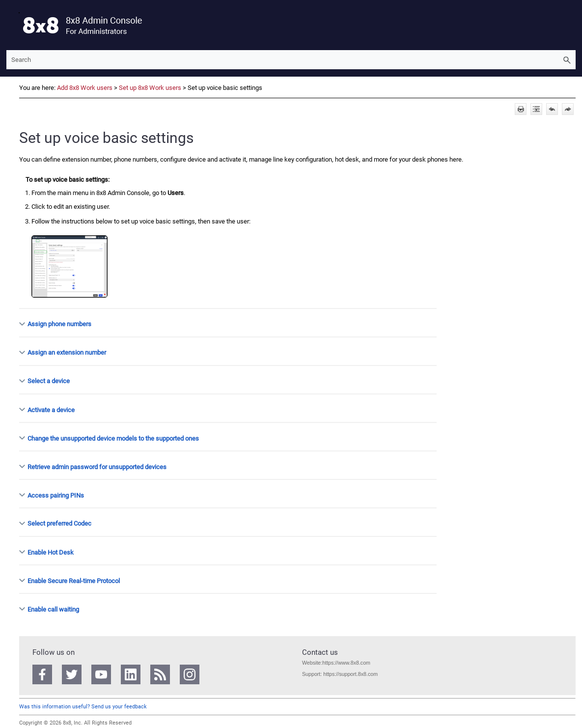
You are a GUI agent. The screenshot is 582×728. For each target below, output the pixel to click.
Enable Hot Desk (51, 552)
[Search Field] (291, 60)
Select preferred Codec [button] (55, 523)
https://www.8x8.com (346, 663)
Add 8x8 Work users (85, 88)
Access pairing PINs (56, 495)
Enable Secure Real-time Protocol (74, 580)
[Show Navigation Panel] (12, 25)
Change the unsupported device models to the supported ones (113, 438)
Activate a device (51, 409)
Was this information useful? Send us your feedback (83, 707)
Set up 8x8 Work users (150, 88)
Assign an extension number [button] (63, 352)
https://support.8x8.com (350, 674)
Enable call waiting (53, 609)
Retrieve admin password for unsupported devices (97, 466)
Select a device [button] (45, 381)
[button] (567, 60)
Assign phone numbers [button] (55, 324)
